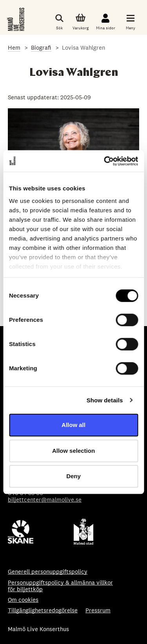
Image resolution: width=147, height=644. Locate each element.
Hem (14, 48)
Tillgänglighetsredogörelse (43, 610)
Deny (73, 476)
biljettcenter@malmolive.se (45, 500)
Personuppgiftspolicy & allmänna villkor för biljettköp (60, 586)
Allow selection (73, 451)
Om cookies (23, 600)
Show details (105, 400)
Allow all (73, 425)
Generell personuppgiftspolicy (48, 571)
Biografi (41, 48)
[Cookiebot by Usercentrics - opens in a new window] (105, 161)
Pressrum (98, 610)
